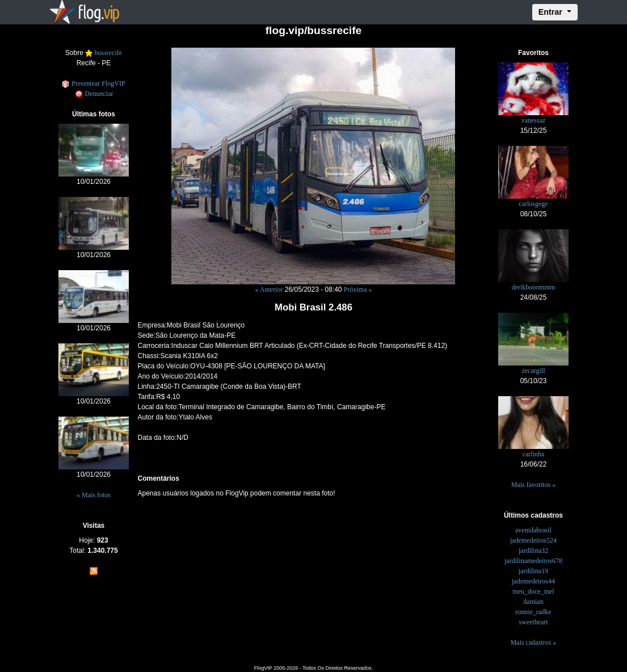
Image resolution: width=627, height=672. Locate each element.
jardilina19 (533, 571)
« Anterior (269, 289)
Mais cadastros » (534, 642)
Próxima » (358, 289)
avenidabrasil (533, 530)
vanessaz (534, 120)
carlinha (534, 454)
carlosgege (533, 204)
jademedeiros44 (533, 581)
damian (533, 602)
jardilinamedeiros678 (533, 561)
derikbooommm (534, 287)
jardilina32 (533, 551)
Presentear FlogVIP (93, 83)
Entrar (552, 12)
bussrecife (109, 53)
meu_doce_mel (533, 591)
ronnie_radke (533, 612)
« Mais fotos (94, 495)
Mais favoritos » (534, 485)
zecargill (533, 371)
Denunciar (94, 94)
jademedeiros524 (533, 540)
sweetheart (533, 622)
